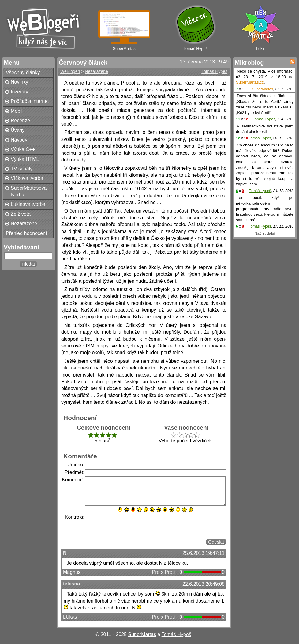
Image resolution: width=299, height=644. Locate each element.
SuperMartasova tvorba (29, 191)
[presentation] (132, 526)
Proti (170, 572)
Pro (156, 572)
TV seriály (22, 169)
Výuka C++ (23, 149)
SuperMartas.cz (250, 82)
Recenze (20, 121)
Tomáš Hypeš (214, 71)
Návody (19, 140)
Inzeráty (19, 92)
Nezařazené (24, 224)
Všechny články (23, 72)
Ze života (21, 214)
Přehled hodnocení (26, 233)
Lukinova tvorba (28, 204)
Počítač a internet (30, 101)
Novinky (19, 82)
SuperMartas (263, 89)
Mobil (17, 111)
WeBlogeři (70, 71)
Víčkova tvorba (27, 178)
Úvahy (18, 130)
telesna (71, 584)
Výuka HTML (25, 159)
